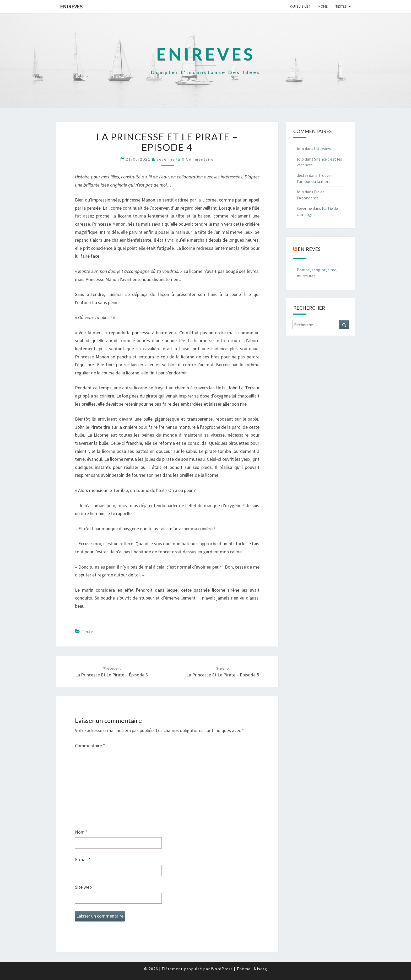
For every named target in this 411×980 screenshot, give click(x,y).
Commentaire (90, 746)
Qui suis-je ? (300, 6)
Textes (341, 6)
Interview (323, 149)
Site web (83, 887)
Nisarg (260, 969)
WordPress (222, 969)
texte (87, 631)
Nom (81, 832)
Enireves (71, 6)
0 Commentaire (198, 159)
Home (323, 6)
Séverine (166, 159)
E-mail (83, 859)
